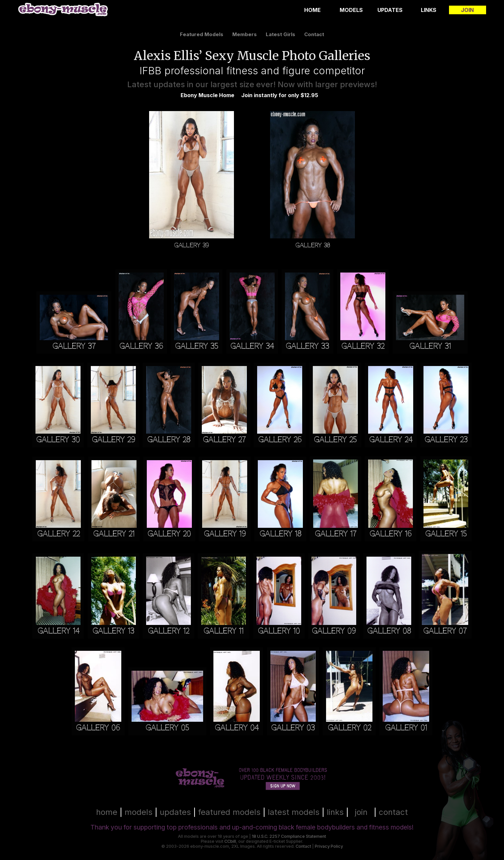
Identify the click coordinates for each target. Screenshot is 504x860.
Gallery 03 (293, 728)
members (245, 34)
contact (314, 34)
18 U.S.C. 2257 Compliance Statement (289, 836)
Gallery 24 (391, 440)
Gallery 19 (225, 534)
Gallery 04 (237, 728)
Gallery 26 (280, 440)
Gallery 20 (169, 534)
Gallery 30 (58, 440)
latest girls (280, 34)
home (107, 812)
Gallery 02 (349, 728)
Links (429, 10)
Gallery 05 (167, 728)
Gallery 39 (192, 245)
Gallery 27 (224, 440)
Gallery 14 (58, 631)
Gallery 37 (74, 346)
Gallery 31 (430, 346)
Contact (303, 846)
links (335, 812)
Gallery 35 (196, 346)
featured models (202, 34)
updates (175, 812)
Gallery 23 (446, 440)
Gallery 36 (141, 346)
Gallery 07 (445, 631)
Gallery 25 (335, 440)
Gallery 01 (406, 728)
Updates (390, 10)
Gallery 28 (169, 440)
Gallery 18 (280, 534)
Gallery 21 (114, 534)
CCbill (230, 841)
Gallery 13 (113, 631)
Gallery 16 (391, 534)
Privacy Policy (329, 846)
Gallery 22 (58, 534)
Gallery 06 (98, 728)
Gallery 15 (446, 534)
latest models (294, 812)
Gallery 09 (334, 631)
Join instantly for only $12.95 (280, 95)
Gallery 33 (307, 346)
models (139, 812)
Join (467, 10)
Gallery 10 (279, 631)
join (361, 812)
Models (351, 10)
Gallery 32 (363, 346)
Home (312, 10)
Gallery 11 (224, 631)
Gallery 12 (168, 631)
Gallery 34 (252, 346)
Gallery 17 (336, 534)
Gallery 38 (313, 245)
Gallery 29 (113, 440)
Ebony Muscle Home (207, 95)
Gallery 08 (389, 631)
